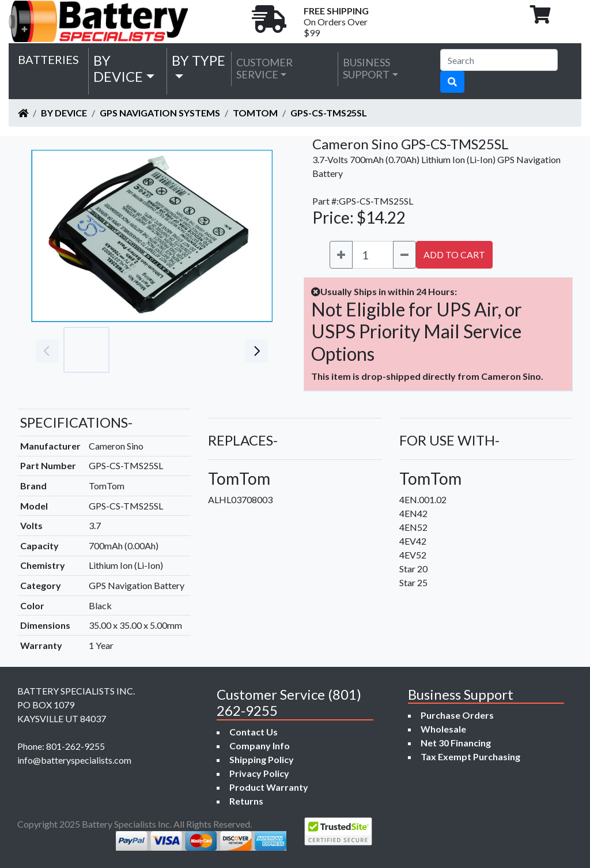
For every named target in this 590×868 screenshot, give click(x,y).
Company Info (260, 746)
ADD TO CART (454, 254)
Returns (246, 801)
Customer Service (264, 69)
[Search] (499, 60)
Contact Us (254, 732)
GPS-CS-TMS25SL (329, 113)
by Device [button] (118, 69)
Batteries (48, 59)
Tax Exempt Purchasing (470, 756)
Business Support (366, 69)
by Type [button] (198, 60)
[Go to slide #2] (137, 350)
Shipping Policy (262, 759)
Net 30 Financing (456, 743)
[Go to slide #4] (239, 350)
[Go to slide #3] (188, 350)
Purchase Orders (457, 715)
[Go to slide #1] (86, 350)
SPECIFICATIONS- (76, 422)
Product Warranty (269, 787)
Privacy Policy (259, 773)
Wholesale (443, 729)
